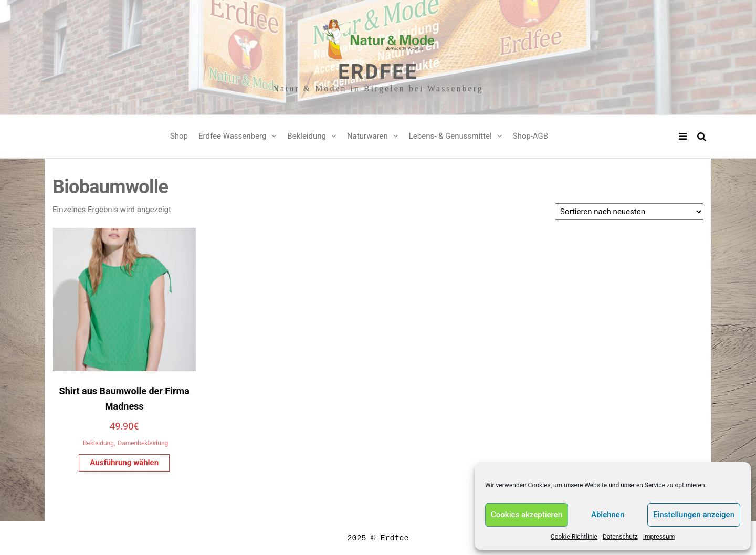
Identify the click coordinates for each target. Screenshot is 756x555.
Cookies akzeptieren (527, 515)
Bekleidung (307, 136)
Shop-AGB (531, 136)
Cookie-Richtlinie (574, 537)
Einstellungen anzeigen (694, 515)
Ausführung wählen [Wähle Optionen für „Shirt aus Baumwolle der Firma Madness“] (124, 463)
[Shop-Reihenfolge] (629, 212)
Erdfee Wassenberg (232, 136)
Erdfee (378, 72)
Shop (179, 136)
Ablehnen (608, 515)
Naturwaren (367, 136)
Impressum (659, 537)
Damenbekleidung (143, 443)
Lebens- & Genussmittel (450, 136)
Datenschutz (620, 537)
